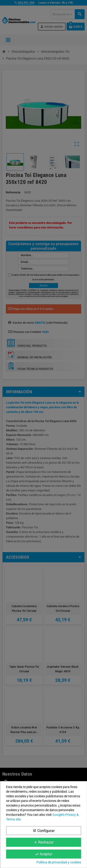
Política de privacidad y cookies (59, 862)
